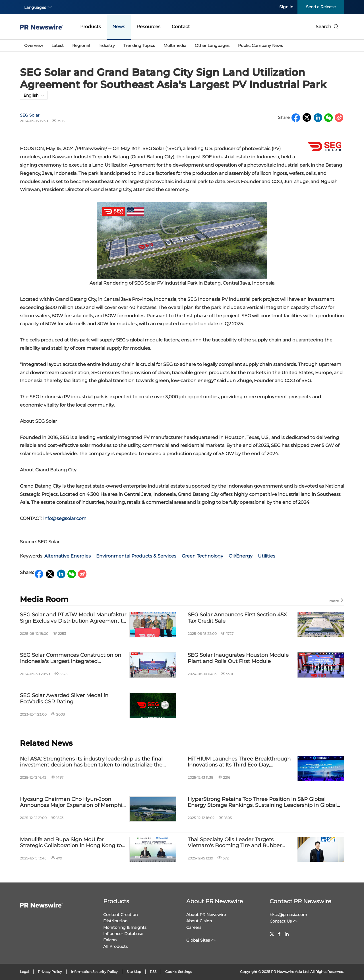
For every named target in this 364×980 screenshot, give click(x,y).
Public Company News (260, 45)
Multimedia (175, 45)
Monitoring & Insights (125, 927)
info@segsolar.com (65, 518)
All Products (115, 946)
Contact (181, 27)
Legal (24, 972)
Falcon (110, 940)
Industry (107, 45)
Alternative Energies (68, 556)
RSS (153, 972)
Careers (194, 927)
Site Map (134, 972)
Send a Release (321, 7)
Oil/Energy (241, 556)
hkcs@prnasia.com (288, 915)
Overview (34, 45)
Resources (148, 27)
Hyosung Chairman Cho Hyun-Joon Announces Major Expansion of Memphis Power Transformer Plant (72, 802)
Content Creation (120, 915)
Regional (81, 45)
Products (91, 27)
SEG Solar (30, 115)
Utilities (267, 556)
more (337, 601)
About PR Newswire (215, 901)
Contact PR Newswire (300, 901)
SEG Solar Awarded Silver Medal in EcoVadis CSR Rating (64, 699)
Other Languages (212, 45)
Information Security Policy (94, 972)
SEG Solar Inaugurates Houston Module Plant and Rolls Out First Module (238, 658)
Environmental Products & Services (136, 556)
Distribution (115, 921)
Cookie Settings (179, 972)
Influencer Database (123, 934)
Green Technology (202, 556)
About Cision (199, 921)
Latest (58, 45)
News (119, 27)
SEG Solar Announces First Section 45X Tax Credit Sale (237, 618)
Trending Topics (139, 45)
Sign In (286, 7)
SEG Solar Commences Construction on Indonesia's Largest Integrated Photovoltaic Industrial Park (71, 658)
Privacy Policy (50, 972)
